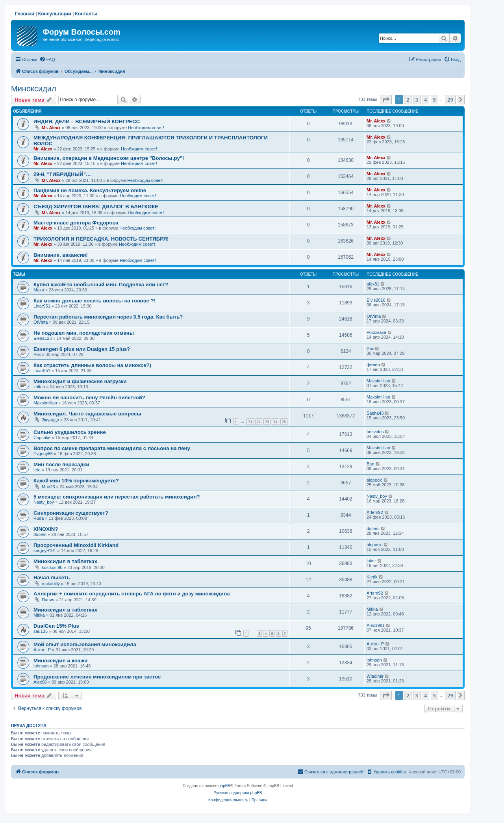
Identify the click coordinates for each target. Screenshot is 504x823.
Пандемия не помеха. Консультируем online (90, 190)
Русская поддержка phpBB (238, 793)
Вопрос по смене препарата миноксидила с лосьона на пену (112, 448)
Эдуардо (50, 420)
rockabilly (51, 584)
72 (259, 422)
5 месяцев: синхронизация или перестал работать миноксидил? (117, 497)
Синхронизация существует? (71, 513)
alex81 (373, 284)
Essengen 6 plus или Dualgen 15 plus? (82, 349)
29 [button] (450, 100)
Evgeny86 (43, 454)
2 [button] (408, 100)
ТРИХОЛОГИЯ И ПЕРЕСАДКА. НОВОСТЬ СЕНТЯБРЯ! (101, 239)
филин (373, 365)
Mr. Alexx (51, 128)
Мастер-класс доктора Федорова (76, 223)
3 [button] (417, 100)
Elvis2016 (376, 300)
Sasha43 (375, 413)
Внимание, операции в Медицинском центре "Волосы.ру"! (109, 158)
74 (275, 422)
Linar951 (42, 306)
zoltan (39, 387)
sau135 (41, 631)
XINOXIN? (46, 529)
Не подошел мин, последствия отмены (84, 333)
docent (40, 534)
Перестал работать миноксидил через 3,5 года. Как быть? (108, 317)
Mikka (39, 615)
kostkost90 (52, 567)
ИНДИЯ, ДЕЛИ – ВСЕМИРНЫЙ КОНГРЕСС (87, 121)
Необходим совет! (146, 128)
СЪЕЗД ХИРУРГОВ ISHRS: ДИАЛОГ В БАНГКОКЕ (96, 207)
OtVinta (41, 322)
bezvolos (375, 432)
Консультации (55, 14)
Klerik (372, 577)
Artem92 (375, 512)
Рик (37, 354)
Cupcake (42, 437)
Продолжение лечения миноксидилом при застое (97, 677)
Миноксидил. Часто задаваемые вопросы (87, 414)
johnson (41, 666)
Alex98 (40, 682)
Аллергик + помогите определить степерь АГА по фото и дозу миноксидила (132, 594)
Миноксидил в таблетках (65, 561)
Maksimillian (378, 381)
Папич (48, 600)
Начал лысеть (52, 577)
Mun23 (48, 487)
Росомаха (376, 332)
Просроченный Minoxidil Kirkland (76, 545)
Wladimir (375, 676)
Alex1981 (376, 625)
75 (284, 422)
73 (267, 422)
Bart (371, 464)
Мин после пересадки (61, 464)
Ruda (39, 518)
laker (371, 561)
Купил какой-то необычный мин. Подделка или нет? (101, 285)
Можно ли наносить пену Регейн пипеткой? (89, 398)
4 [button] (425, 100)
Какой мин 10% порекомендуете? (76, 481)
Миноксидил (34, 89)
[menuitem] (47, 59)
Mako (39, 290)
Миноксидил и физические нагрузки (80, 381)
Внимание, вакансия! (61, 255)
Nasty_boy (44, 502)
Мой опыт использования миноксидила (85, 644)
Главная (25, 14)
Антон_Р (42, 650)
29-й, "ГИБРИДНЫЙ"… (62, 174)
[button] (386, 100)
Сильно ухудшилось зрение (70, 432)
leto (37, 470)
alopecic (374, 480)
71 (250, 422)
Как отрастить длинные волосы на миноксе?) (92, 365)
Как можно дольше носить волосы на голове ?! (94, 301)
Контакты (86, 14)
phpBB (224, 786)
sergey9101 (45, 551)
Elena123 (43, 338)
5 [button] (435, 100)
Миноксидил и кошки (60, 661)
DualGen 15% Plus (56, 626)
